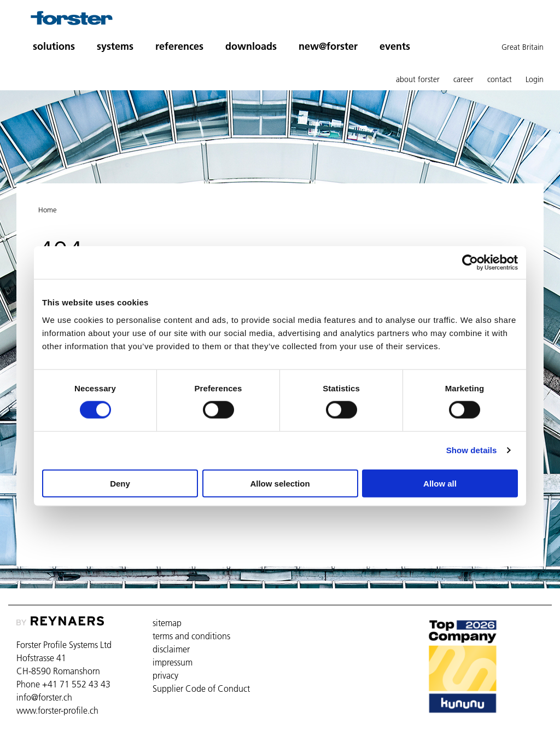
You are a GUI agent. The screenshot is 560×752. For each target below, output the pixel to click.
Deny (120, 483)
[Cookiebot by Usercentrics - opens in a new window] (470, 263)
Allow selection (280, 483)
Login (535, 79)
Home (48, 210)
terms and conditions (191, 636)
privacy (165, 675)
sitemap (167, 623)
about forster (418, 79)
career (463, 79)
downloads (251, 46)
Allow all (440, 483)
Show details (472, 450)
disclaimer (171, 649)
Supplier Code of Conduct (201, 689)
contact (500, 79)
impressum (173, 662)
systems (115, 46)
